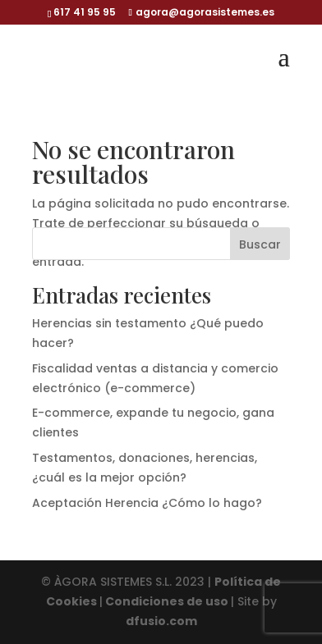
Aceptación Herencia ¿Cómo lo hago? (147, 503)
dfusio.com (161, 621)
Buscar (260, 244)
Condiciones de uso (167, 601)
